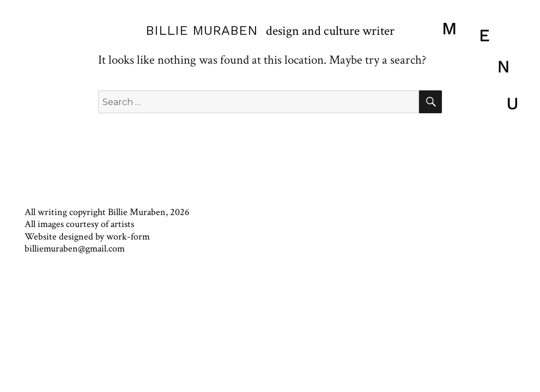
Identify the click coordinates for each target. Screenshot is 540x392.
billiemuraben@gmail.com (75, 249)
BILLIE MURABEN (202, 30)
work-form (128, 237)
